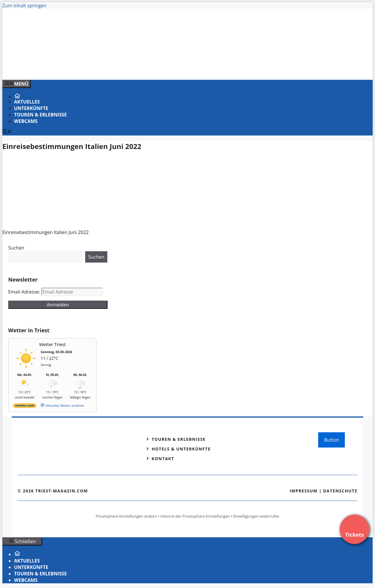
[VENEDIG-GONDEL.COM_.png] (121, 69)
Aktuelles (27, 102)
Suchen (16, 248)
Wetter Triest (53, 344)
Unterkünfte (31, 108)
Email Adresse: (25, 292)
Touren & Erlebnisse (40, 115)
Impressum (304, 491)
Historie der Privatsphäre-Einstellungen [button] (195, 516)
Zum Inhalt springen (24, 6)
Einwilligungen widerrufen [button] (256, 516)
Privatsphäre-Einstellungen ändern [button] (126, 516)
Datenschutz (340, 491)
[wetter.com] (25, 407)
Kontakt (163, 459)
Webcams (26, 121)
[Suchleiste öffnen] (7, 132)
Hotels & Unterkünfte (181, 449)
